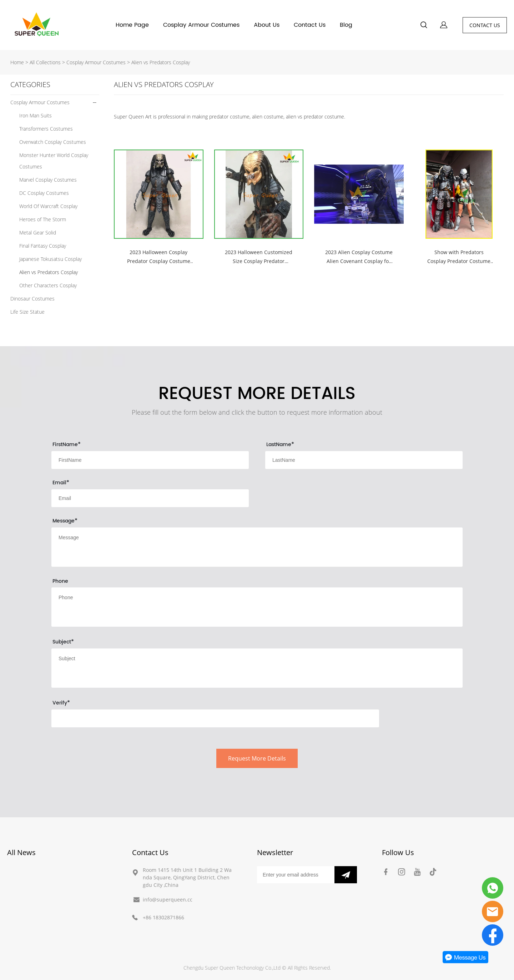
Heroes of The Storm (43, 219)
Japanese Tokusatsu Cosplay (51, 259)
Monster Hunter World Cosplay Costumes (54, 161)
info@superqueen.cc (168, 900)
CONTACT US (485, 25)
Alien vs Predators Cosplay (161, 62)
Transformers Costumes (46, 129)
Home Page (132, 25)
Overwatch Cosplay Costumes (53, 142)
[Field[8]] (150, 460)
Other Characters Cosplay (48, 285)
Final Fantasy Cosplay (43, 246)
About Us (267, 25)
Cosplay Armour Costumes (201, 25)
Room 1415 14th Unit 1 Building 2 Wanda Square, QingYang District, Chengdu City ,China (187, 877)
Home (17, 62)
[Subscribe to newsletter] (346, 875)
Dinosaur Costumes (32, 299)
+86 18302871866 (163, 917)
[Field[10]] (150, 498)
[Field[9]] (364, 460)
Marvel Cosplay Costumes (48, 180)
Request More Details (257, 758)
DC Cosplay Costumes (44, 193)
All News (21, 852)
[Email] (296, 875)
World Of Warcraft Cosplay (48, 206)
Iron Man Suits (36, 115)
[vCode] (215, 718)
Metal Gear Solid (38, 233)
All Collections (45, 62)
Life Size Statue (27, 312)
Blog (346, 25)
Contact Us (310, 25)
